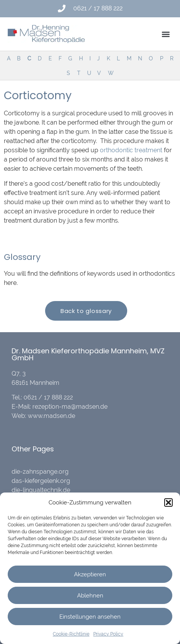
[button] (168, 503)
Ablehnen (90, 596)
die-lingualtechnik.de (41, 490)
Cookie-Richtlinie (71, 634)
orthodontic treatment (131, 150)
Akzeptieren (90, 574)
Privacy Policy (108, 634)
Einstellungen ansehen (90, 617)
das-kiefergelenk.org (41, 481)
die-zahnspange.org (40, 472)
